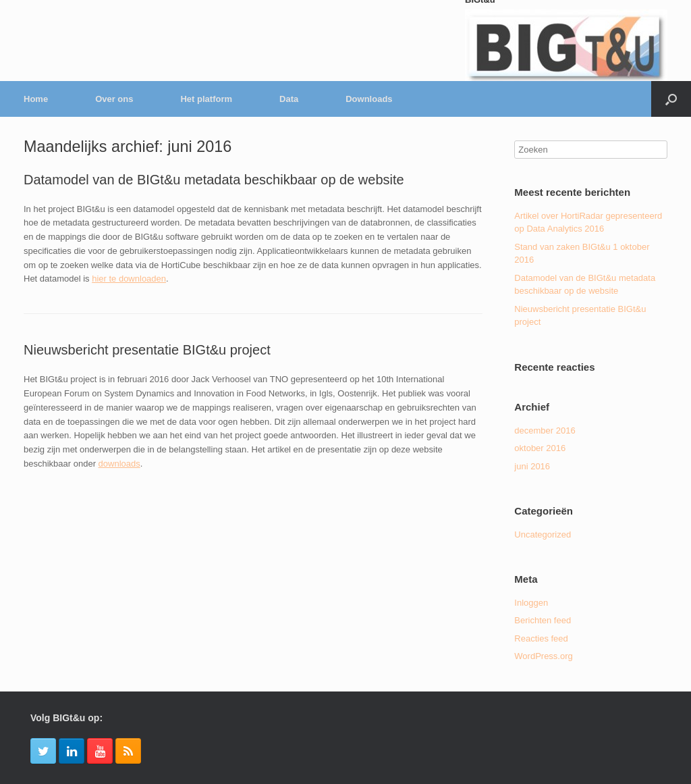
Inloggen (531, 603)
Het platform (206, 99)
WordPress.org (543, 656)
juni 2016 (532, 466)
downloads (119, 464)
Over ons (114, 99)
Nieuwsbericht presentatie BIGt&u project (147, 350)
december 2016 (545, 430)
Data (289, 99)
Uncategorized (543, 534)
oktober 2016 (540, 448)
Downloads (369, 99)
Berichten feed (543, 620)
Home (36, 99)
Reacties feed (541, 638)
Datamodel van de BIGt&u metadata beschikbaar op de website (214, 180)
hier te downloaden (129, 279)
